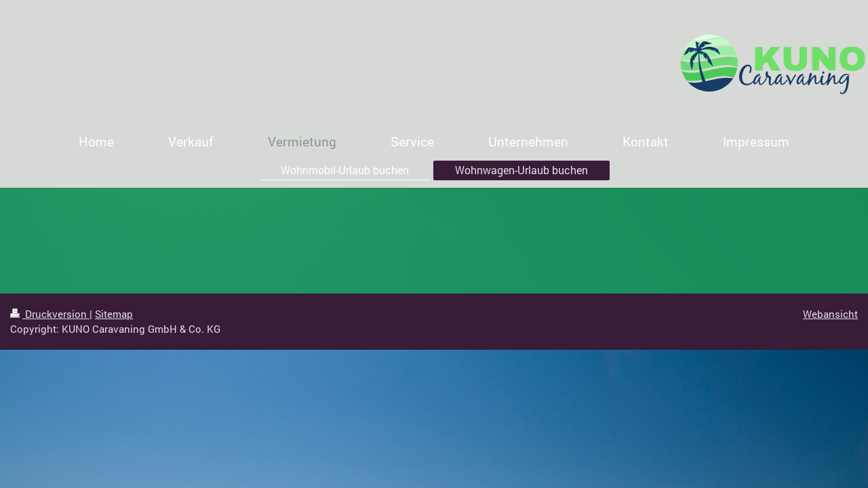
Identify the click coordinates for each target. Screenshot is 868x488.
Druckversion (50, 314)
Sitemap (114, 314)
